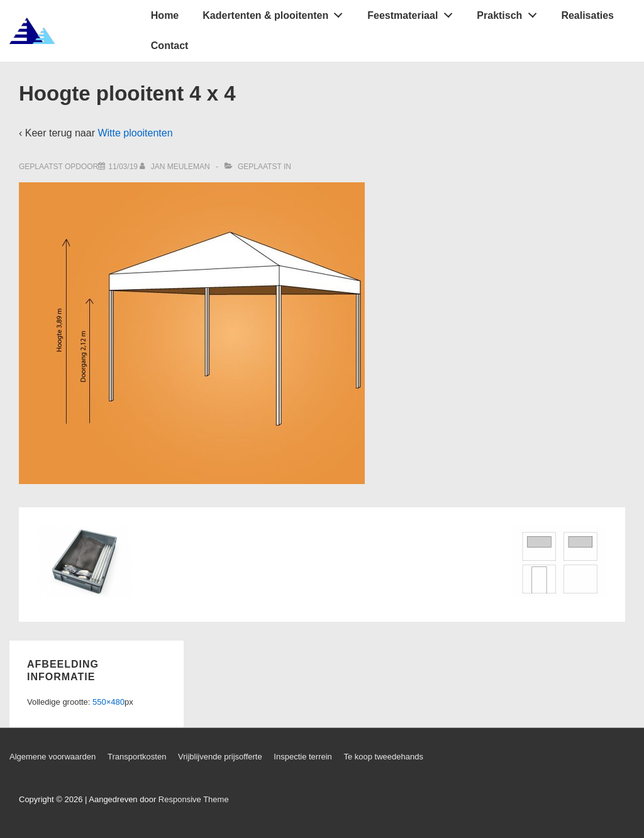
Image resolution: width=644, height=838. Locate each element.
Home (165, 15)
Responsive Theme (194, 799)
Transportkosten (137, 757)
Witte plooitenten (135, 133)
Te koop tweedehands (383, 757)
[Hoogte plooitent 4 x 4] (123, 167)
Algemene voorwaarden (53, 757)
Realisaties (587, 15)
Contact (170, 46)
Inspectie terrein (303, 757)
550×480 (108, 702)
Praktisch (510, 13)
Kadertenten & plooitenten (276, 13)
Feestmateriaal (413, 13)
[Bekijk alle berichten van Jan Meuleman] (176, 167)
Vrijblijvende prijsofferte (220, 757)
